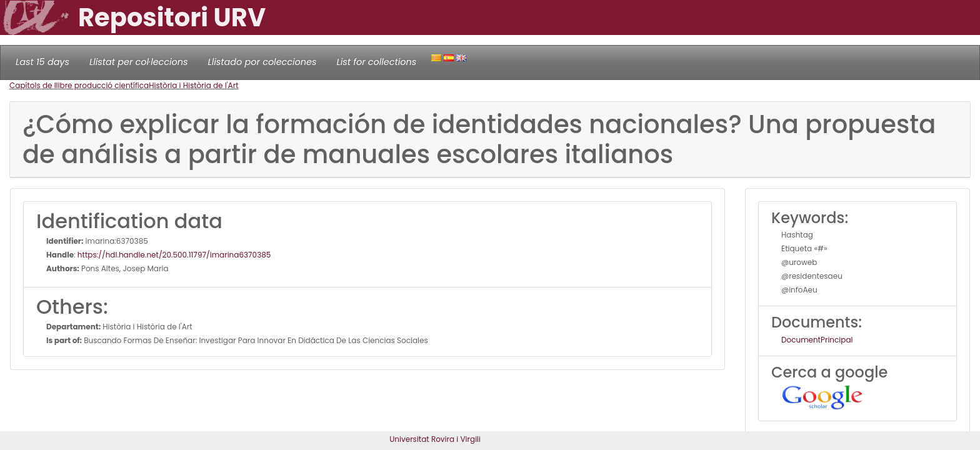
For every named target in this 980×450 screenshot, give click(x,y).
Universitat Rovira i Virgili (435, 439)
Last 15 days (42, 62)
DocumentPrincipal (817, 340)
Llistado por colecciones (262, 62)
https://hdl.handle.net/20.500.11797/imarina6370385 (174, 255)
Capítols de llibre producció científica (79, 85)
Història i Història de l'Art (193, 85)
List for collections (376, 62)
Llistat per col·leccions (139, 62)
